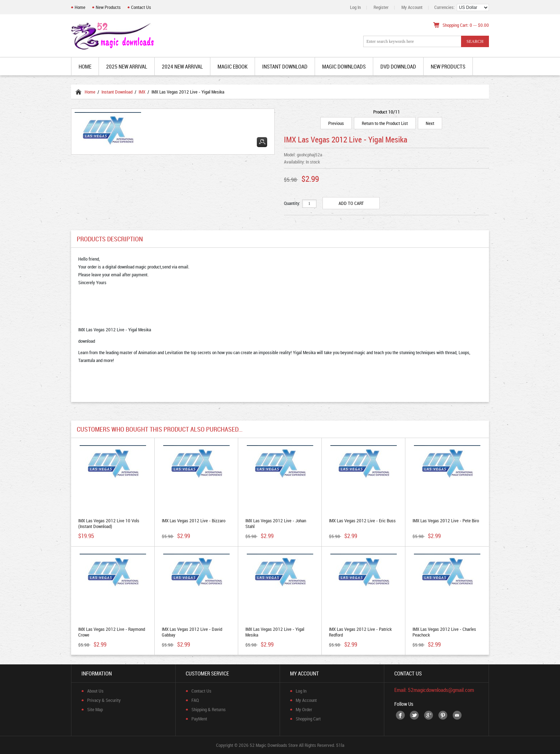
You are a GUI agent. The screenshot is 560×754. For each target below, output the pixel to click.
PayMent (199, 719)
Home (80, 7)
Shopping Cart (308, 719)
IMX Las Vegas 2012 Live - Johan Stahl (276, 523)
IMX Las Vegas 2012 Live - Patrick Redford (360, 632)
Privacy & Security (104, 700)
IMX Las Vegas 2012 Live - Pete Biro (446, 521)
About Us (95, 691)
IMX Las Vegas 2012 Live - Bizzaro (194, 521)
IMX (142, 92)
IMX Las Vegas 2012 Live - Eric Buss (362, 521)
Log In (355, 7)
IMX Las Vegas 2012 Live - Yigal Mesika (275, 632)
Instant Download (117, 92)
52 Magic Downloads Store (274, 745)
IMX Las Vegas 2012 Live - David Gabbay (192, 632)
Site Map (95, 709)
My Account (412, 7)
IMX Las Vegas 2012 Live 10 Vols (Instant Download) (109, 523)
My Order (304, 709)
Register (381, 7)
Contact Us (141, 7)
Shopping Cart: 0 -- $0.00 (466, 25)
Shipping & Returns (209, 709)
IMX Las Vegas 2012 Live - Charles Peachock (444, 632)
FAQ (195, 700)
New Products (108, 7)
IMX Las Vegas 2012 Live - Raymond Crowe (112, 632)
